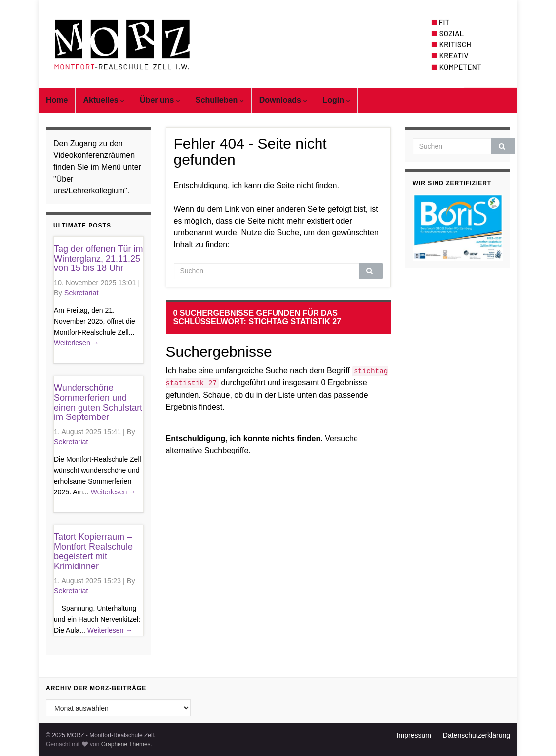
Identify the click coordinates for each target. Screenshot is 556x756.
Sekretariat (81, 293)
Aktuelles (104, 100)
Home (57, 100)
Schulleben (220, 100)
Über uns (160, 100)
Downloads (283, 100)
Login (336, 100)
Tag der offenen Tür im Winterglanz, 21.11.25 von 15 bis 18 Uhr (98, 259)
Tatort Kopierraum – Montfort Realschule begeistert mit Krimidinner (93, 551)
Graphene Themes (126, 744)
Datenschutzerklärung (477, 735)
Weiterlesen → (77, 343)
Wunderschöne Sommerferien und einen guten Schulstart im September (98, 402)
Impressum (414, 735)
